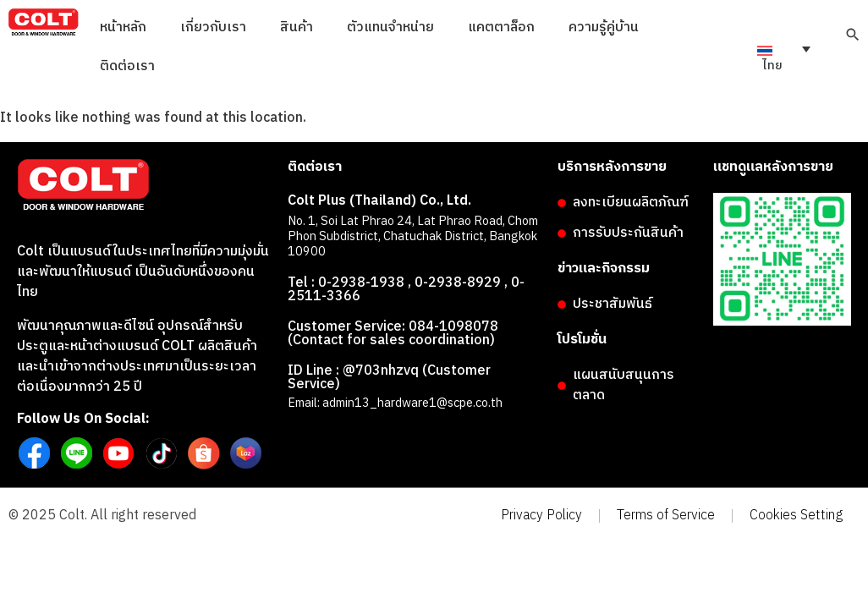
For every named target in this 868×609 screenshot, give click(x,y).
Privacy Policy (541, 516)
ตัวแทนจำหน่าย (390, 27)
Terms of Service (666, 516)
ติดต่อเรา (127, 66)
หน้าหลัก (123, 27)
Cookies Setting (796, 516)
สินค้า (297, 27)
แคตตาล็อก (501, 27)
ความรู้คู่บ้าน (604, 27)
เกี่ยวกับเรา (213, 27)
